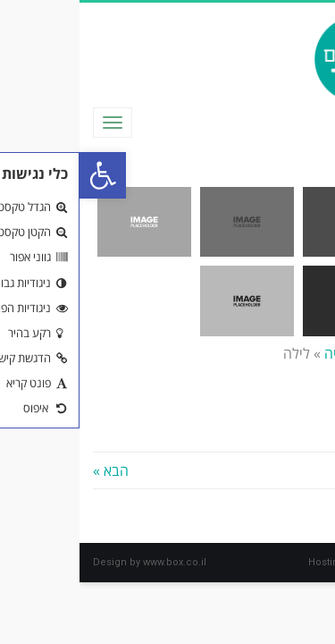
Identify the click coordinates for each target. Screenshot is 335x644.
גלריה (261, 353)
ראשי (307, 353)
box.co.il (301, 562)
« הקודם (298, 470)
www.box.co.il (95, 562)
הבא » (31, 470)
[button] (23, 175)
